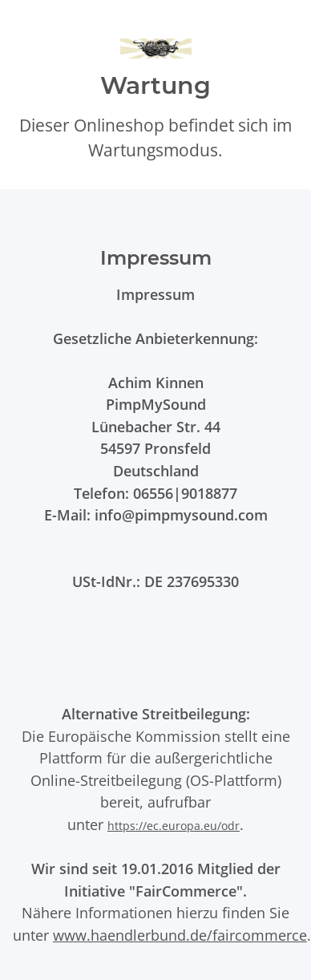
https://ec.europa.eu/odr (174, 826)
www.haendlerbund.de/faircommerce (180, 935)
